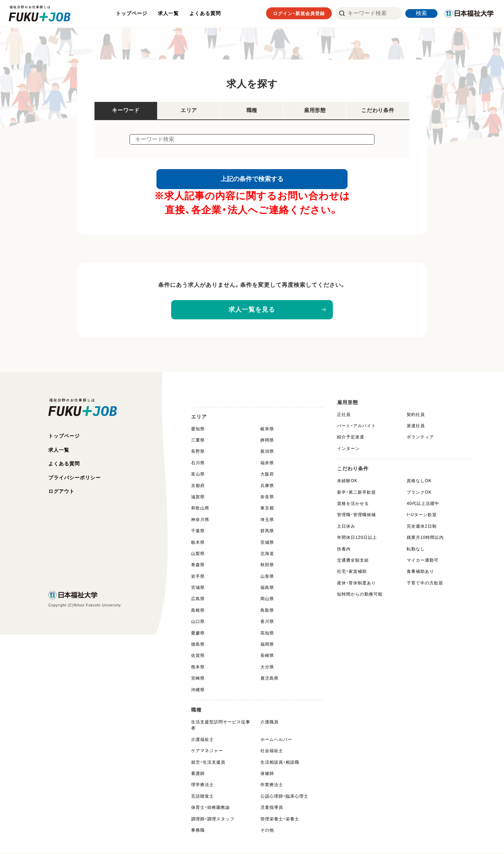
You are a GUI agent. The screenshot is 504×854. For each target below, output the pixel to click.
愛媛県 (198, 634)
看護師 (198, 775)
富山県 (198, 475)
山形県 (267, 577)
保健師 (267, 775)
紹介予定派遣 (351, 438)
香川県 (267, 623)
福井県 (267, 464)
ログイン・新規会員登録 (299, 14)
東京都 (267, 509)
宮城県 (198, 589)
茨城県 (267, 543)
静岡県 (267, 442)
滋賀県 (198, 498)
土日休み (346, 527)
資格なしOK (419, 482)
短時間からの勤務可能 (360, 596)
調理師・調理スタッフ (213, 820)
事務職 (198, 831)
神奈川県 (200, 521)
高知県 (267, 634)
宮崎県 (198, 680)
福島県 (267, 589)
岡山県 (267, 600)
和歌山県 (200, 509)
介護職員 (269, 723)
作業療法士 (272, 786)
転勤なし (416, 550)
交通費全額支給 (353, 561)
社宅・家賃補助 (352, 573)
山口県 (198, 623)
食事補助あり (420, 573)
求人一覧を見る (252, 311)
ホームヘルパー (276, 741)
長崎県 (267, 657)
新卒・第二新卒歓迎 (356, 493)
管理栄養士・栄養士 (280, 820)
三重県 (198, 442)
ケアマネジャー (207, 752)
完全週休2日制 (422, 527)
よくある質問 (206, 14)
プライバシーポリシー (75, 479)
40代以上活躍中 (423, 505)
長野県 (198, 453)
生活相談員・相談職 (280, 763)
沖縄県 (198, 691)
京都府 (198, 487)
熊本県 (198, 668)
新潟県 (267, 453)
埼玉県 (267, 521)
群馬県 (267, 532)
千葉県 (198, 532)
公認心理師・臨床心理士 (284, 797)
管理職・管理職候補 (356, 516)
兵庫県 (267, 487)
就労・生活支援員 (208, 763)
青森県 (198, 566)
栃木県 (198, 543)
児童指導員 (272, 809)
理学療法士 (202, 786)
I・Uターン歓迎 (422, 516)
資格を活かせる (353, 505)
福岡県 (267, 646)
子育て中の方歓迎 (425, 584)
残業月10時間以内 (425, 539)
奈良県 (267, 498)
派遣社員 (416, 427)
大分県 (267, 668)
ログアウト (61, 493)
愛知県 (198, 430)
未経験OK (347, 482)
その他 (267, 831)
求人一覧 (169, 14)
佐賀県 (198, 657)
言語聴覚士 (202, 797)
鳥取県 (267, 611)
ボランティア (420, 438)
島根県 (198, 611)
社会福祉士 (272, 752)
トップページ (132, 14)
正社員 (344, 416)
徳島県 (198, 646)
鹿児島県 (269, 680)
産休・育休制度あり (356, 584)
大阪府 (267, 475)
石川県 (198, 464)
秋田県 (267, 566)
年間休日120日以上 (357, 539)
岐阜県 (267, 430)
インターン (348, 450)
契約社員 (416, 416)
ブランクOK (419, 493)
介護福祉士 (202, 741)
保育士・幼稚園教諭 (211, 809)
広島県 (198, 600)
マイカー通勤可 (423, 561)
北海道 (267, 555)
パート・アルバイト (356, 427)
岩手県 (198, 577)
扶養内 (344, 550)
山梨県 (198, 555)
